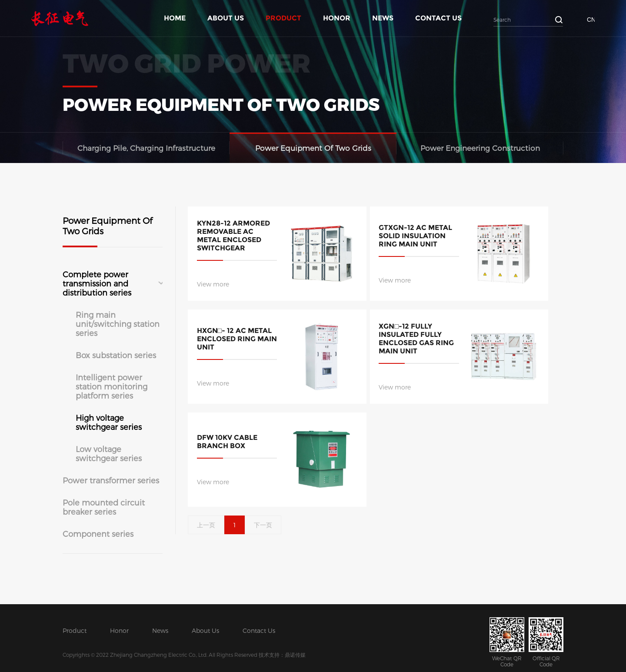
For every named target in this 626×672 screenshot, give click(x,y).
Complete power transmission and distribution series (97, 283)
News (383, 18)
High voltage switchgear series (109, 422)
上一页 (206, 525)
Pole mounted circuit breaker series (104, 507)
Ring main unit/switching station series (118, 324)
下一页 (263, 525)
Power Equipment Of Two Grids (313, 148)
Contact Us (438, 18)
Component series (98, 534)
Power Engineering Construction (480, 148)
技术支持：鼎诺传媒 (282, 655)
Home (175, 18)
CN (591, 20)
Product (283, 18)
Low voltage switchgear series (109, 453)
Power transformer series (111, 480)
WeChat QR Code (507, 642)
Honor (337, 18)
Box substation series (116, 355)
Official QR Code (546, 642)
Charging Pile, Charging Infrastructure (146, 148)
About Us (226, 18)
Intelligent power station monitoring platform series (112, 386)
